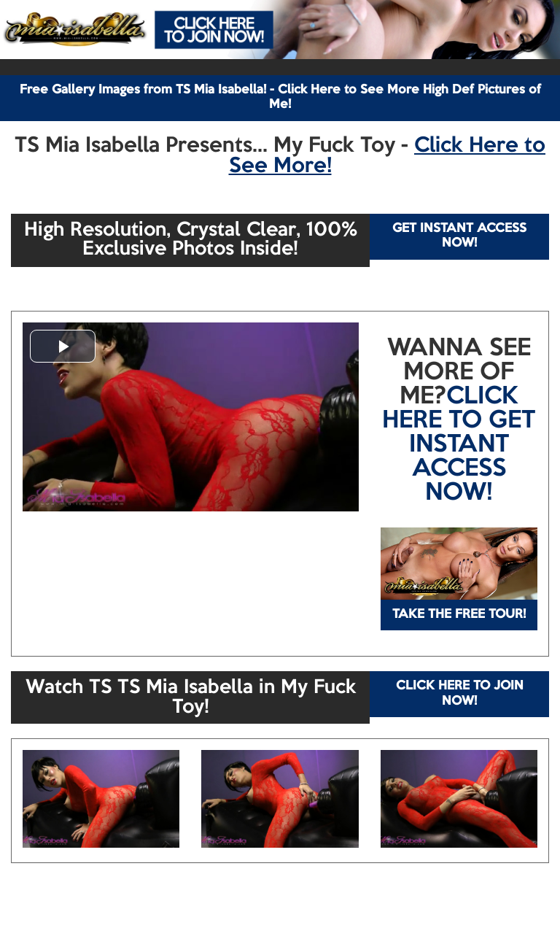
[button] (63, 346)
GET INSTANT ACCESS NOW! (459, 236)
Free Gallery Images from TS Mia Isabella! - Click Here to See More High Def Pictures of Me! (280, 97)
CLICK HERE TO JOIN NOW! (460, 693)
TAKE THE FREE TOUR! (459, 615)
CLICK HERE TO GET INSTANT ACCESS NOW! (459, 445)
